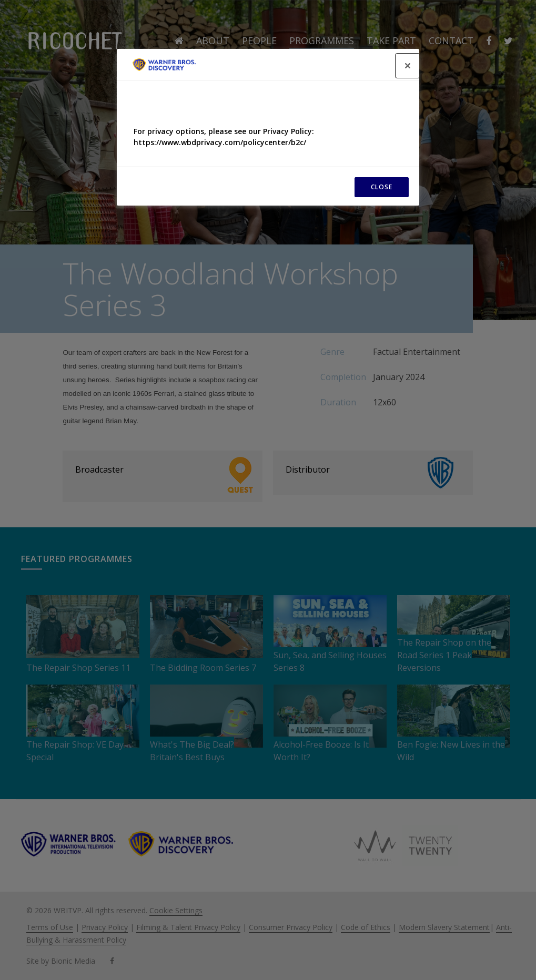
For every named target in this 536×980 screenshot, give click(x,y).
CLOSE (382, 187)
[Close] (408, 66)
